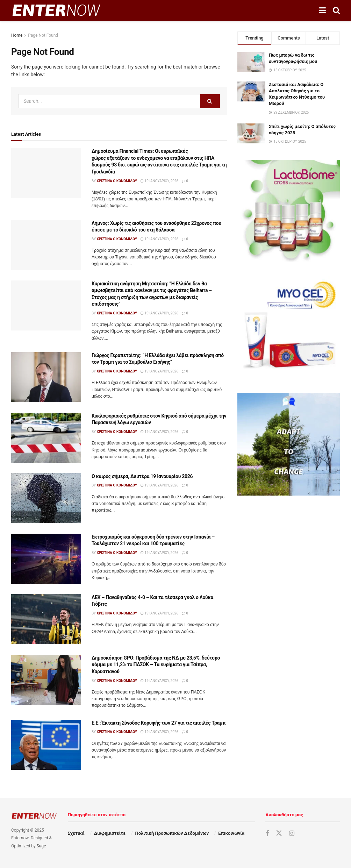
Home (17, 35)
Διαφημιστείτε (110, 833)
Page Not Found (43, 35)
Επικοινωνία (231, 833)
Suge (41, 846)
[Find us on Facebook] (267, 834)
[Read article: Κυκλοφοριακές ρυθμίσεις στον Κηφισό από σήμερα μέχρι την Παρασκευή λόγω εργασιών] (46, 438)
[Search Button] (336, 10)
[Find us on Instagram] (292, 834)
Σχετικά (76, 833)
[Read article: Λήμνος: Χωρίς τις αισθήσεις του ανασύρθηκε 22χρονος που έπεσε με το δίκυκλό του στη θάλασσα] (46, 245)
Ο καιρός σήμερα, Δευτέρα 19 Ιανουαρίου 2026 (142, 476)
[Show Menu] (323, 10)
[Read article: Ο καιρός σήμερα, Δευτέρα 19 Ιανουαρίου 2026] (46, 498)
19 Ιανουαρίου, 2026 (159, 181)
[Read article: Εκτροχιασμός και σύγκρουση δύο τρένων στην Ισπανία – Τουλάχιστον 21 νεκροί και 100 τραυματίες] (46, 559)
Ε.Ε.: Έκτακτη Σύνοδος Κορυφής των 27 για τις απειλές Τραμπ (159, 723)
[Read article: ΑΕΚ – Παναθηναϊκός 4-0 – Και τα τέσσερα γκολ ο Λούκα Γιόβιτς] (46, 619)
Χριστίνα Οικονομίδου (117, 181)
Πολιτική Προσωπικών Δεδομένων (172, 833)
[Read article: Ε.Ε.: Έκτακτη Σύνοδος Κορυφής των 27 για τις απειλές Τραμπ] (46, 745)
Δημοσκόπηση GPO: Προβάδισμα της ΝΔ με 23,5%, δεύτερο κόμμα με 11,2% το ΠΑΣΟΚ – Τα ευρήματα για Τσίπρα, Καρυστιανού (156, 665)
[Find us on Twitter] (279, 833)
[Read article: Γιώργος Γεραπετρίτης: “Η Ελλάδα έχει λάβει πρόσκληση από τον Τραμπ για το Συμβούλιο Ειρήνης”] (46, 377)
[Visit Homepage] (56, 10)
